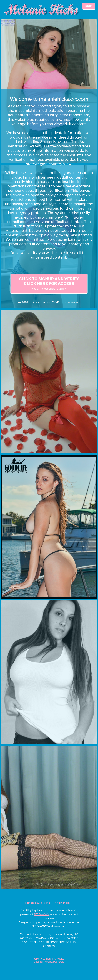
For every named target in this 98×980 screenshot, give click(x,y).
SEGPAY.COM (41, 914)
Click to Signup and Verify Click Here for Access (49, 283)
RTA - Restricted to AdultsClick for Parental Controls (49, 960)
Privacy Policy (62, 903)
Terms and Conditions (37, 903)
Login (89, 6)
